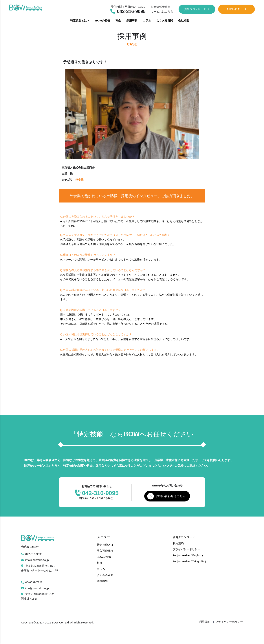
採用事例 (132, 20)
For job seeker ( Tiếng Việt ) (190, 561)
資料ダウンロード (197, 9)
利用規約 (178, 543)
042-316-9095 (32, 554)
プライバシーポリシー (186, 549)
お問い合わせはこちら (166, 496)
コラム (147, 20)
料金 (118, 20)
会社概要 (184, 20)
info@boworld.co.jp (35, 560)
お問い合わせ (237, 9)
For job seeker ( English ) (188, 555)
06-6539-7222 (32, 582)
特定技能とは (80, 20)
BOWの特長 (103, 20)
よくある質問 (165, 20)
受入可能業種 (105, 551)
